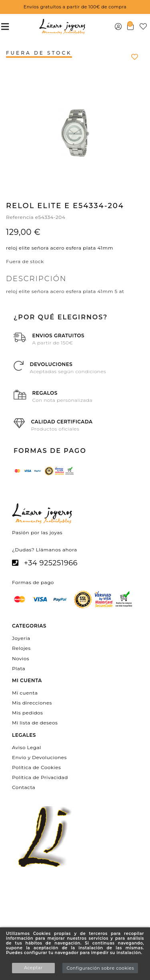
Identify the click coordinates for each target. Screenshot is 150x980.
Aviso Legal (27, 747)
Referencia (20, 217)
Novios (21, 658)
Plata (19, 668)
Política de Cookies (36, 767)
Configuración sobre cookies (100, 968)
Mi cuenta (25, 692)
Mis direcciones (32, 703)
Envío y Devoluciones (39, 757)
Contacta (24, 787)
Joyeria (21, 638)
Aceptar (33, 968)
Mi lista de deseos (35, 723)
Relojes (21, 648)
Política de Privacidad (40, 777)
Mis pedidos (27, 713)
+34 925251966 (51, 563)
